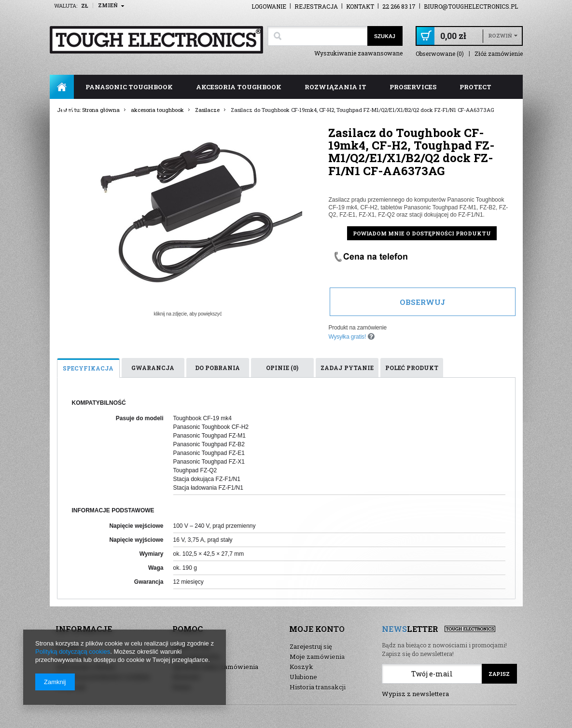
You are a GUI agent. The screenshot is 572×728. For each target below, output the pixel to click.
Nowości (186, 677)
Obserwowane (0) (440, 54)
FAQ (68, 111)
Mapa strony (192, 646)
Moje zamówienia (317, 657)
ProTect (475, 87)
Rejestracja (316, 6)
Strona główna (62, 87)
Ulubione (303, 677)
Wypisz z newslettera (415, 694)
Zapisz (499, 674)
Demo (182, 687)
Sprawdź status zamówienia (216, 667)
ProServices (413, 87)
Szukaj (385, 36)
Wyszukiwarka (196, 657)
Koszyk (301, 667)
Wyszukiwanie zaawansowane (358, 53)
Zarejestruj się (311, 646)
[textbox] (317, 36)
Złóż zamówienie (499, 54)
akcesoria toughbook (239, 87)
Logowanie (269, 6)
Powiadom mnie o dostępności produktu (422, 233)
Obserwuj (423, 302)
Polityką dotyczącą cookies (73, 652)
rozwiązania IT (335, 87)
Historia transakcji (318, 687)
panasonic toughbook (129, 87)
